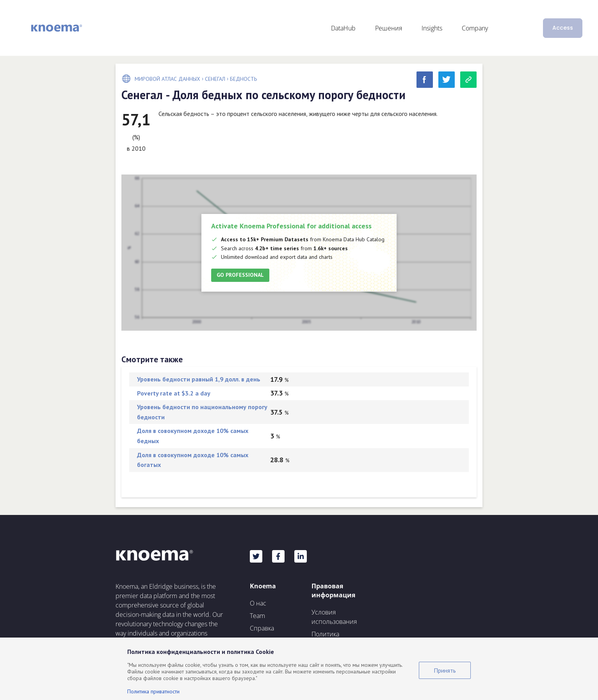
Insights (432, 28)
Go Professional (240, 275)
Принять (445, 670)
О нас (258, 603)
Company (475, 28)
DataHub (343, 28)
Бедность (243, 79)
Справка (262, 628)
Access (563, 28)
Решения (389, 28)
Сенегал (215, 79)
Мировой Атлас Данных (167, 79)
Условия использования (334, 617)
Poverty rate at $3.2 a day (174, 393)
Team (257, 616)
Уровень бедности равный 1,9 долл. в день (199, 379)
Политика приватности (153, 691)
